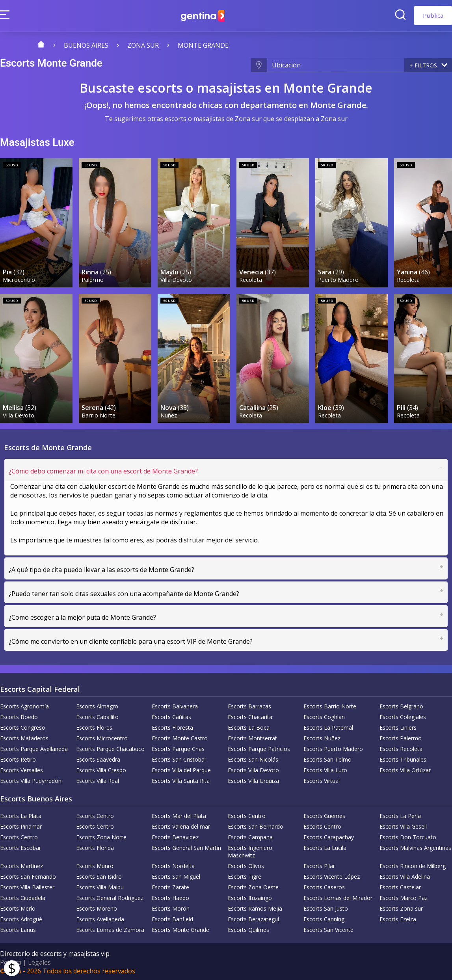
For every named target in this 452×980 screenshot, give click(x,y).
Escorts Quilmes (248, 929)
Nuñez (169, 413)
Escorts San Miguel (176, 875)
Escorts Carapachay (329, 836)
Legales (39, 961)
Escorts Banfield (172, 918)
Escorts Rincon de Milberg (413, 865)
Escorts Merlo (18, 907)
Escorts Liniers (398, 726)
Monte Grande (203, 45)
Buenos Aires (86, 45)
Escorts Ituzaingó (250, 897)
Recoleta (251, 279)
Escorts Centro (95, 815)
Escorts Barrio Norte (330, 705)
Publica (433, 15)
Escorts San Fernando (28, 875)
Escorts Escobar (20, 847)
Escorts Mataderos (24, 737)
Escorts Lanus (18, 929)
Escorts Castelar (400, 886)
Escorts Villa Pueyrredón (31, 780)
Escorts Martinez (21, 865)
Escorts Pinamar (21, 825)
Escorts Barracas (249, 705)
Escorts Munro (95, 865)
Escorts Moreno (97, 907)
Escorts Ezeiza (398, 918)
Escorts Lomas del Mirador (338, 897)
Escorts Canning (324, 918)
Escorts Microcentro (102, 737)
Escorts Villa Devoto (253, 769)
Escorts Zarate (170, 886)
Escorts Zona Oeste (253, 886)
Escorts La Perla (400, 815)
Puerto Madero (339, 279)
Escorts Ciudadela (23, 897)
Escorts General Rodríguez (110, 897)
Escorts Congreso (23, 726)
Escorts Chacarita (250, 716)
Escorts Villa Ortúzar (405, 769)
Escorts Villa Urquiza (253, 780)
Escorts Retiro (18, 758)
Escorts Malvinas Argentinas (415, 847)
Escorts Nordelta (173, 865)
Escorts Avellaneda (100, 918)
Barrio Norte (99, 413)
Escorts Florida (95, 847)
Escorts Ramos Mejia (255, 907)
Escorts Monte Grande (180, 929)
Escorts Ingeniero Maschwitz (250, 850)
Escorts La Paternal (328, 726)
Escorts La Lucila (325, 847)
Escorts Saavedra (98, 758)
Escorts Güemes (324, 815)
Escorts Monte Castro (180, 737)
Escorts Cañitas (171, 716)
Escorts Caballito (97, 716)
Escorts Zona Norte (101, 836)
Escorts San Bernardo (256, 825)
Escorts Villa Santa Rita (181, 780)
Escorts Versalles (21, 769)
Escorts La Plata (21, 815)
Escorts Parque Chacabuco (110, 748)
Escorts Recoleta (401, 748)
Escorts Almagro (97, 705)
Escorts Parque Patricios (259, 748)
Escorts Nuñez (322, 737)
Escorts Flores (94, 726)
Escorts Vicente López (332, 875)
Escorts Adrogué (21, 918)
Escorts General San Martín (186, 847)
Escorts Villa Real (98, 780)
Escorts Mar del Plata (179, 815)
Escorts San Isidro (99, 875)
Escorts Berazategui (253, 918)
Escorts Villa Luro (325, 769)
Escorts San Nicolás (253, 758)
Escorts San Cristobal (179, 758)
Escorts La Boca (249, 726)
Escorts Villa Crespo (101, 769)
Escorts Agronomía (24, 705)
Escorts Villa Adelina (405, 875)
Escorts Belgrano (401, 705)
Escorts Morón (171, 907)
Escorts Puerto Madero (333, 748)
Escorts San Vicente (328, 929)
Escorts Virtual (322, 780)
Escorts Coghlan (324, 716)
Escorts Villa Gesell (403, 825)
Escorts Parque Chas (178, 748)
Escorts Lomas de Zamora (110, 929)
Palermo (93, 279)
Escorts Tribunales (403, 758)
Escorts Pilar (319, 865)
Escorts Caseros (324, 886)
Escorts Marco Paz (404, 897)
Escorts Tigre (245, 875)
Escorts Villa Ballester (27, 886)
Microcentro (19, 279)
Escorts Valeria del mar (181, 825)
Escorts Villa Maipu (100, 886)
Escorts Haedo (170, 897)
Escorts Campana (250, 836)
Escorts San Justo (326, 907)
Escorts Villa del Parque (181, 769)
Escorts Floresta (172, 726)
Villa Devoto (177, 279)
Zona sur (143, 45)
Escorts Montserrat (252, 737)
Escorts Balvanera (175, 705)
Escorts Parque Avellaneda (34, 748)
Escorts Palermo (401, 737)
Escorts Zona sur (401, 907)
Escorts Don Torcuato (408, 836)
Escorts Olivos (246, 865)
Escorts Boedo (19, 716)
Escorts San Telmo (327, 758)
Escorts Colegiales (403, 716)
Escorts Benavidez (175, 836)
